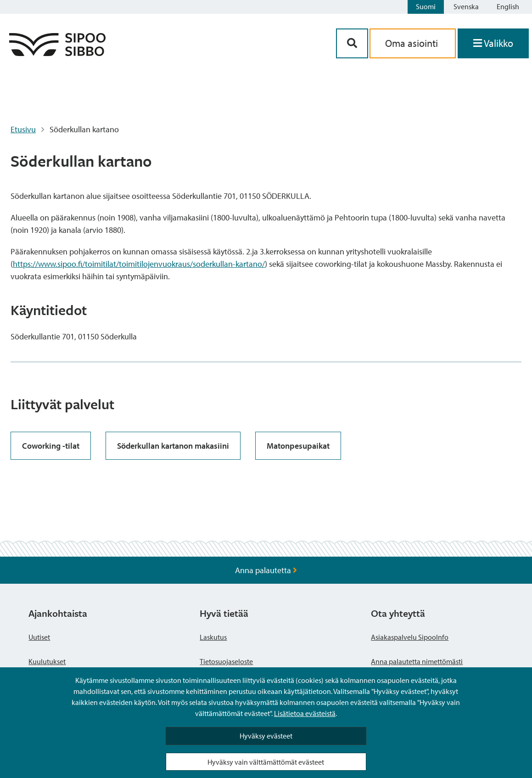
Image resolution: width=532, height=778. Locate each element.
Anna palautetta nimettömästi (417, 661)
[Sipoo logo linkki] (57, 53)
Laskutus (213, 637)
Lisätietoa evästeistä (305, 713)
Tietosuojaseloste (226, 661)
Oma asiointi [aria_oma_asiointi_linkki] (413, 43)
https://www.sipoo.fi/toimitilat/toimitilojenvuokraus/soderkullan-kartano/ (139, 264)
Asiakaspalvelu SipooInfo (410, 637)
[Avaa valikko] (493, 43)
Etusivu (23, 129)
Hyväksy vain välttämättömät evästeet (266, 762)
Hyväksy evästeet (266, 736)
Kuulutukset (47, 661)
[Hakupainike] (352, 43)
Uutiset (39, 637)
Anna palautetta (266, 570)
